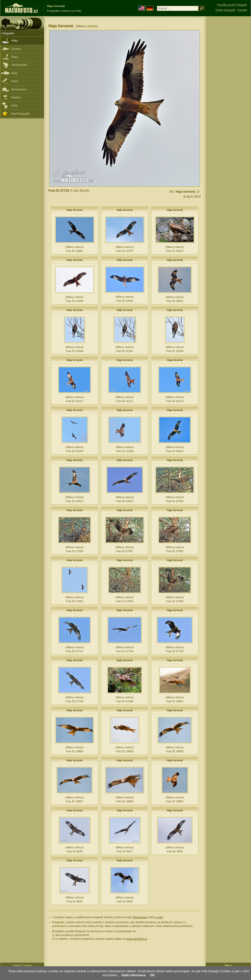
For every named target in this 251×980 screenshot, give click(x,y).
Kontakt (242, 10)
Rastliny (16, 97)
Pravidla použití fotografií (232, 5)
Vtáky (15, 41)
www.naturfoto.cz (137, 939)
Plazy (15, 57)
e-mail (159, 917)
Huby (14, 105)
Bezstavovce (19, 89)
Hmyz (15, 81)
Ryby (14, 73)
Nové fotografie (21, 114)
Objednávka (140, 917)
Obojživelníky (19, 65)
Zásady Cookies (22, 965)
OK (152, 975)
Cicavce (16, 49)
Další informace (134, 975)
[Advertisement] (228, 96)
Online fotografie (225, 10)
